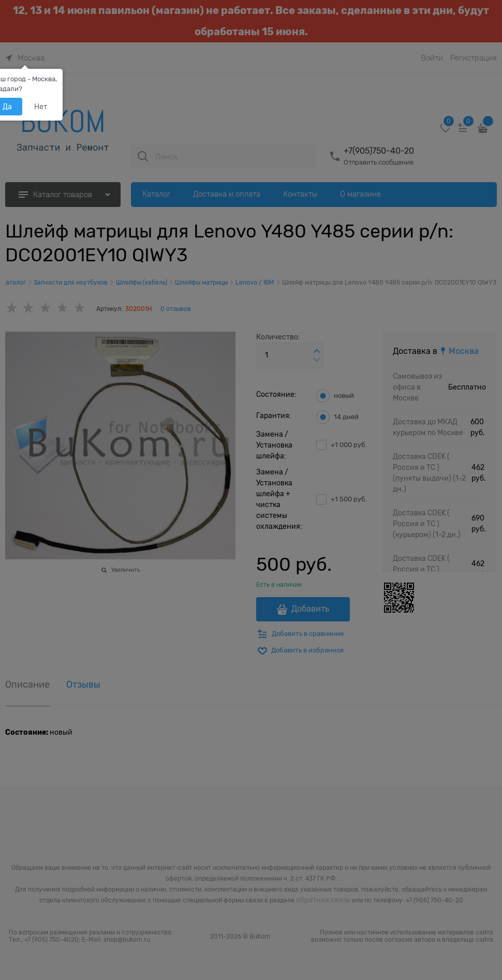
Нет (41, 107)
